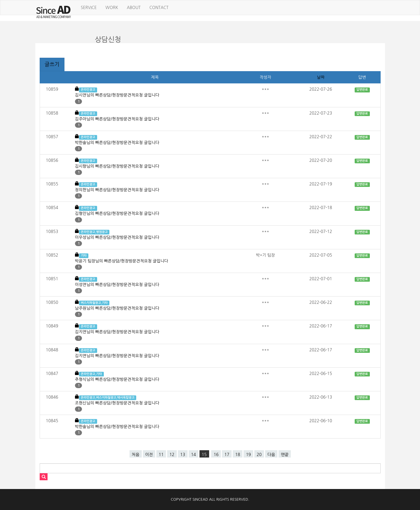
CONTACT (159, 8)
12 (172, 455)
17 (227, 455)
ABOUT (134, 8)
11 (161, 455)
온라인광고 (88, 90)
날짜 (321, 77)
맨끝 (285, 455)
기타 (84, 256)
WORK (112, 8)
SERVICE (89, 8)
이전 (149, 455)
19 (248, 455)
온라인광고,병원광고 (94, 232)
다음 (271, 455)
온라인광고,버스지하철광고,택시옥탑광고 (108, 398)
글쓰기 (52, 64)
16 (216, 455)
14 (194, 455)
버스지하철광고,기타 (94, 303)
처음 (136, 455)
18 (238, 455)
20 (259, 455)
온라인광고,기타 (91, 374)
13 (183, 455)
